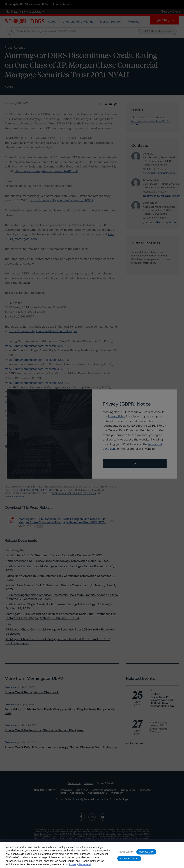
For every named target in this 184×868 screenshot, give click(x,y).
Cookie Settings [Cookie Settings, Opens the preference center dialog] (126, 852)
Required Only (146, 852)
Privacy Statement (80, 864)
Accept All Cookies (129, 858)
